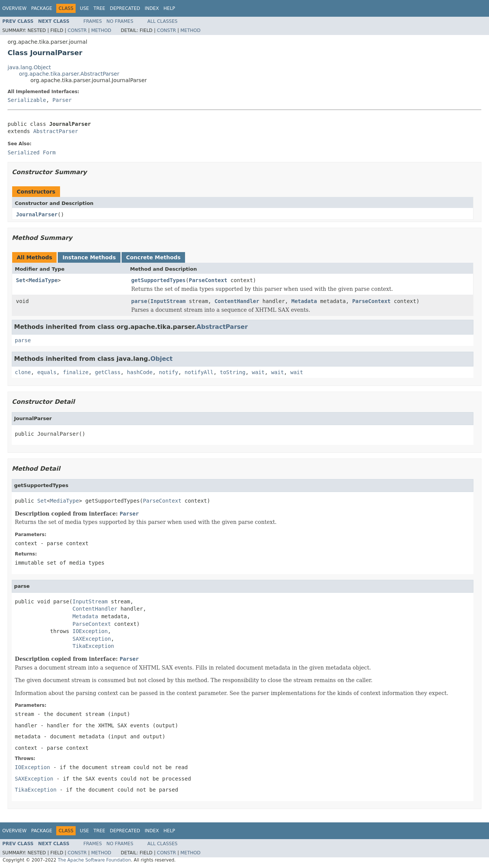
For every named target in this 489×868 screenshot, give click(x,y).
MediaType (43, 280)
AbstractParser (55, 131)
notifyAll (199, 372)
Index (152, 8)
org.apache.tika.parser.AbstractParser (69, 74)
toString (233, 372)
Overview (14, 8)
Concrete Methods (154, 257)
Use (84, 8)
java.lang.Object (29, 67)
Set (21, 280)
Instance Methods (89, 257)
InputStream (168, 301)
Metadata (304, 301)
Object (162, 359)
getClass (108, 372)
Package (42, 8)
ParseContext (208, 280)
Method (101, 30)
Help (169, 8)
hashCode (140, 372)
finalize (75, 372)
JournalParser (37, 214)
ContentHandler (237, 301)
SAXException (92, 639)
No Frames (120, 21)
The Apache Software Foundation (94, 860)
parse (139, 301)
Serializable (27, 100)
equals (47, 372)
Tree (99, 8)
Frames (93, 21)
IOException (90, 631)
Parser (62, 100)
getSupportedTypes (158, 280)
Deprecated (125, 8)
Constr (77, 30)
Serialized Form (32, 152)
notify (169, 372)
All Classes (162, 21)
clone (23, 372)
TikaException (93, 646)
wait (258, 372)
